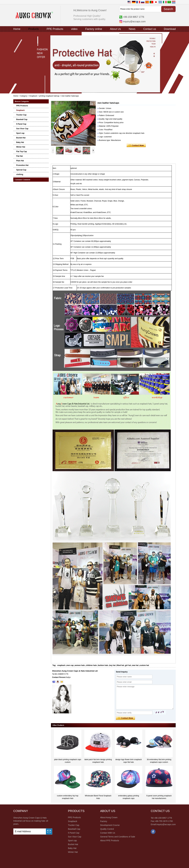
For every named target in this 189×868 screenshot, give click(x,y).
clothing (20, 174)
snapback (61, 665)
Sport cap (20, 133)
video (74, 29)
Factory (104, 821)
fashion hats (103, 665)
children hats (91, 665)
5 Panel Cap (21, 124)
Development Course (110, 825)
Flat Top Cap (22, 152)
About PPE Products (110, 841)
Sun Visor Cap (22, 129)
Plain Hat (20, 161)
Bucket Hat (21, 138)
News (132, 29)
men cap (70, 665)
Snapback (33, 96)
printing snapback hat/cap (49, 96)
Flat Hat (19, 156)
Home (17, 29)
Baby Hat (20, 142)
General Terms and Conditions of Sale (118, 837)
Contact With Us (108, 833)
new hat (135, 665)
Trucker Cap (21, 115)
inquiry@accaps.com (134, 21)
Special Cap (21, 170)
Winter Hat (21, 147)
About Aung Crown (109, 817)
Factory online (94, 29)
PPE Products (55, 29)
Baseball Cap (22, 119)
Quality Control (107, 829)
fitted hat (120, 665)
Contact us (150, 29)
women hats (80, 665)
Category (24, 96)
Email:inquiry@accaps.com (163, 824)
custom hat (144, 665)
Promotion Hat (22, 165)
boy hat (112, 665)
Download (170, 29)
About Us (115, 29)
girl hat (128, 665)
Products (33, 29)
